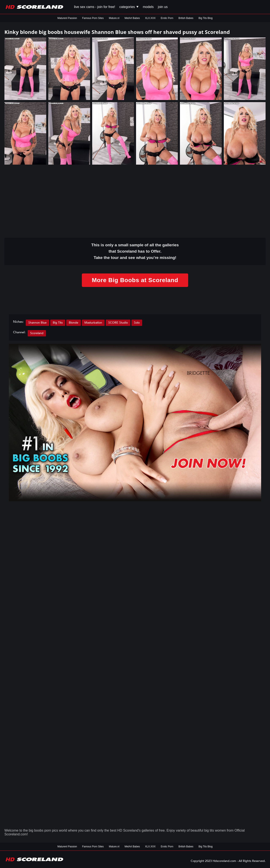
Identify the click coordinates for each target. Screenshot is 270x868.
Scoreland (37, 333)
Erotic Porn (167, 18)
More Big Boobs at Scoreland (135, 280)
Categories (129, 7)
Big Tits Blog (206, 18)
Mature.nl (114, 18)
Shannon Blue (37, 323)
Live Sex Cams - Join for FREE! (95, 7)
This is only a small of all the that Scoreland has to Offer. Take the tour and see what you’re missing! (135, 251)
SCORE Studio (118, 323)
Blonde (74, 323)
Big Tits (58, 323)
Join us (163, 7)
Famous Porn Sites (93, 18)
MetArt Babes (132, 18)
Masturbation (93, 323)
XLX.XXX (150, 18)
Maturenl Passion (67, 18)
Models (148, 7)
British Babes (186, 18)
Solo (137, 323)
